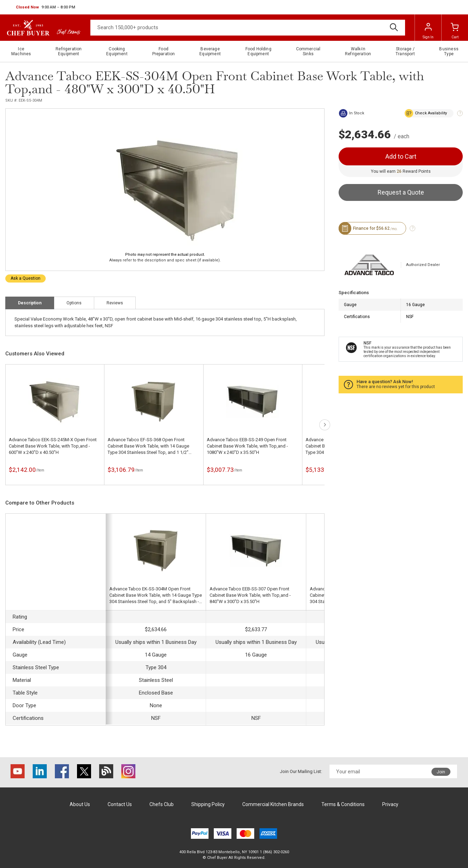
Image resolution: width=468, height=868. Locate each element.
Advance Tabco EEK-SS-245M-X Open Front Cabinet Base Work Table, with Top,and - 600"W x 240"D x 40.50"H (53, 446)
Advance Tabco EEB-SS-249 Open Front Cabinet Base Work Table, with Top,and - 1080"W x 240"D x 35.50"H (247, 446)
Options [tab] (74, 303)
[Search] (248, 28)
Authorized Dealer (423, 265)
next (325, 425)
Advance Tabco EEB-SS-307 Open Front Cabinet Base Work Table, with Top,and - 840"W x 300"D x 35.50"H (250, 595)
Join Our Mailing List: (301, 771)
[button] (46, 7)
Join (441, 772)
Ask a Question (25, 278)
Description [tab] (30, 303)
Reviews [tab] (115, 303)
